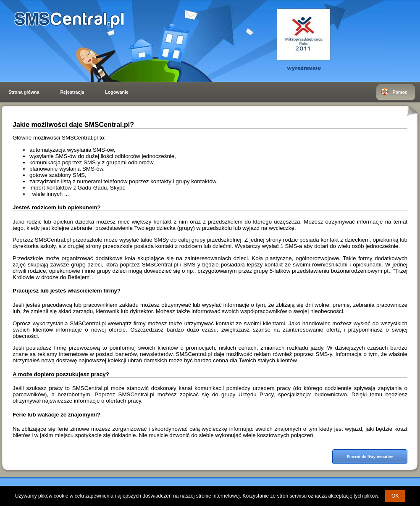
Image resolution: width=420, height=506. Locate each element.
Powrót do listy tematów (370, 457)
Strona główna (24, 92)
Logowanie (117, 92)
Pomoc (400, 92)
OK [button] (395, 496)
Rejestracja (72, 92)
